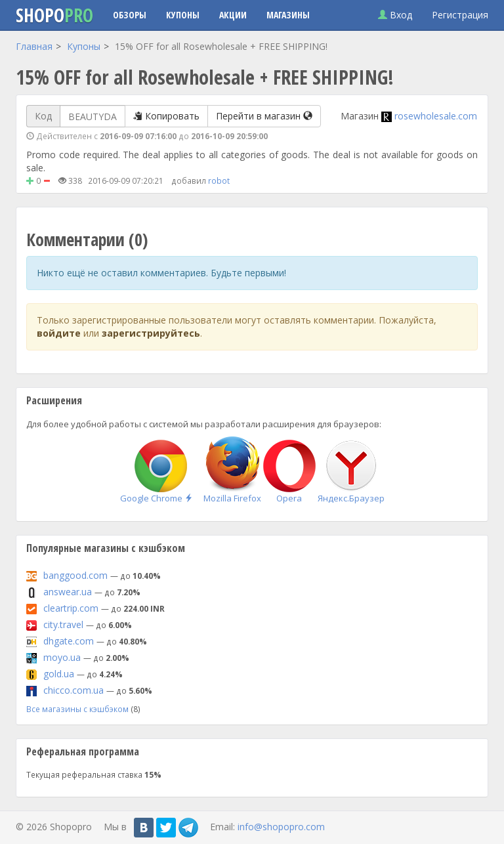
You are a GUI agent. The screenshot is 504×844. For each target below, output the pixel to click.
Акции (233, 15)
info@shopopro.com (281, 826)
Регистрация (460, 15)
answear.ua (68, 592)
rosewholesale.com (436, 116)
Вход (395, 15)
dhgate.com (69, 641)
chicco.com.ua (73, 690)
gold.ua (59, 674)
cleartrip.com (71, 608)
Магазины (288, 15)
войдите (59, 333)
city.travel (63, 624)
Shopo (54, 15)
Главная (34, 46)
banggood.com (75, 575)
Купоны (183, 15)
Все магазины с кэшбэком (77, 709)
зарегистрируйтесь (151, 333)
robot (219, 180)
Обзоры (130, 15)
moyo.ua (62, 657)
